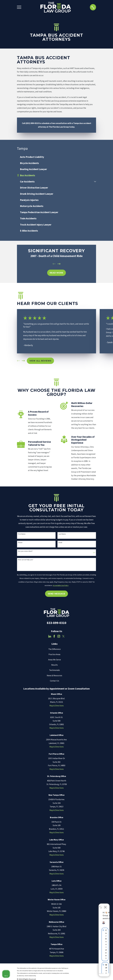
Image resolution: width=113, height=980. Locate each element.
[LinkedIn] (50, 636)
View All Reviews (40, 361)
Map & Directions (57, 706)
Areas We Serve (55, 660)
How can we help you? (26, 560)
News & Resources (54, 676)
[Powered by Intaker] (93, 975)
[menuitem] (56, 157)
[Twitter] (63, 636)
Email (60, 543)
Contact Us (55, 681)
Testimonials (54, 670)
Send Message (56, 594)
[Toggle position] (100, 905)
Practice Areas (54, 654)
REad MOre (56, 273)
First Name (22, 534)
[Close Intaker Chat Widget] (105, 905)
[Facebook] (54, 636)
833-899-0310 (57, 623)
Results (55, 665)
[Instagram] (59, 636)
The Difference (54, 649)
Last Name (62, 534)
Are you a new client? (25, 551)
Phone (20, 543)
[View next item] (59, 264)
